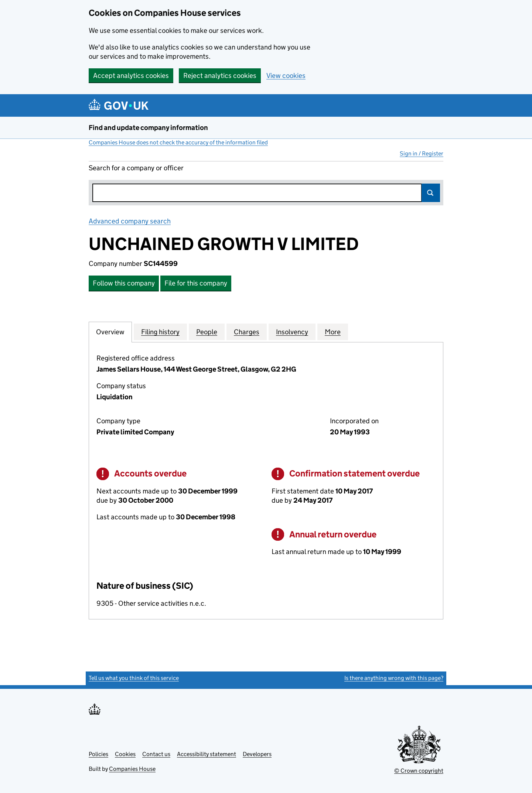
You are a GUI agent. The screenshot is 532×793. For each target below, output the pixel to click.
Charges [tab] (247, 332)
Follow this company (124, 283)
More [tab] (333, 332)
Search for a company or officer (136, 168)
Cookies (125, 754)
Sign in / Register (422, 153)
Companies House (132, 769)
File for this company (196, 283)
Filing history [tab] (160, 332)
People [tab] (207, 332)
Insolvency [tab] (292, 332)
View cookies (286, 76)
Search (431, 193)
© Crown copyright (419, 771)
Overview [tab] (110, 332)
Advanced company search (130, 221)
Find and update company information (148, 128)
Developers (257, 754)
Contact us (156, 754)
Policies (98, 754)
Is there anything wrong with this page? (394, 678)
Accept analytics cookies (131, 76)
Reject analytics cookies (220, 76)
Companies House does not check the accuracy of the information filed (178, 142)
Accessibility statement (207, 754)
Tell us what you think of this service (134, 678)
